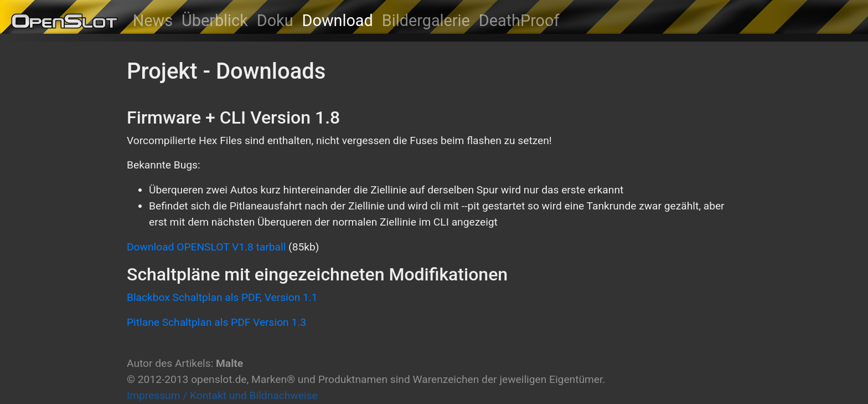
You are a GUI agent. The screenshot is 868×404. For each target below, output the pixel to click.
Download (338, 21)
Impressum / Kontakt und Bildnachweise (222, 395)
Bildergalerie (426, 21)
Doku (275, 21)
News (153, 21)
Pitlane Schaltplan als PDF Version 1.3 (216, 322)
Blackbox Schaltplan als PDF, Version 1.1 (222, 297)
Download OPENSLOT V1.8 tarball (206, 247)
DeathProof (519, 21)
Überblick (215, 21)
